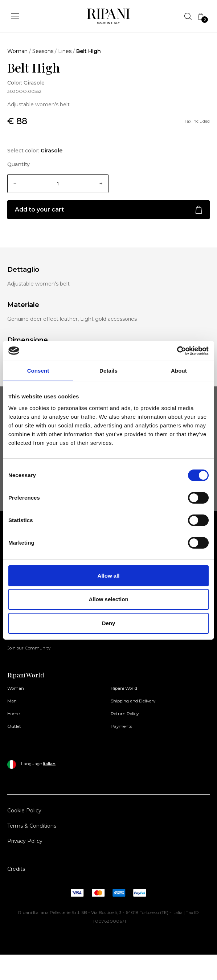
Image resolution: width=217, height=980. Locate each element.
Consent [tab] (38, 371)
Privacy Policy (25, 841)
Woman (17, 51)
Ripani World (124, 688)
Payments (121, 726)
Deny (109, 623)
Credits (16, 869)
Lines (65, 51)
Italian (49, 764)
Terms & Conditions (32, 826)
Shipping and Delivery (133, 701)
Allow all (109, 576)
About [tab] (179, 371)
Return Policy (125, 714)
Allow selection (108, 599)
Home (13, 714)
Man (12, 701)
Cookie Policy (24, 811)
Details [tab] (108, 371)
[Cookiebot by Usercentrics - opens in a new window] (177, 351)
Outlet (14, 726)
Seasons (43, 51)
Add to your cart (108, 210)
